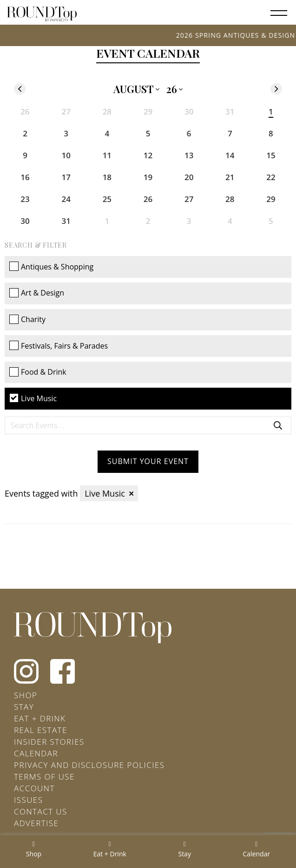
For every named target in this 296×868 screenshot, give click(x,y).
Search (278, 425)
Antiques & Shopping (51, 267)
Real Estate (41, 730)
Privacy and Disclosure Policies (89, 765)
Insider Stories (49, 742)
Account (34, 788)
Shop (26, 695)
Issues (28, 800)
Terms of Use (44, 777)
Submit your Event (148, 461)
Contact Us (41, 811)
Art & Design (37, 293)
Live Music (33, 398)
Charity (27, 319)
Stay (24, 707)
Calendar (36, 753)
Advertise (36, 823)
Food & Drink (38, 372)
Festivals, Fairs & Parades (59, 346)
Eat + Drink (40, 718)
